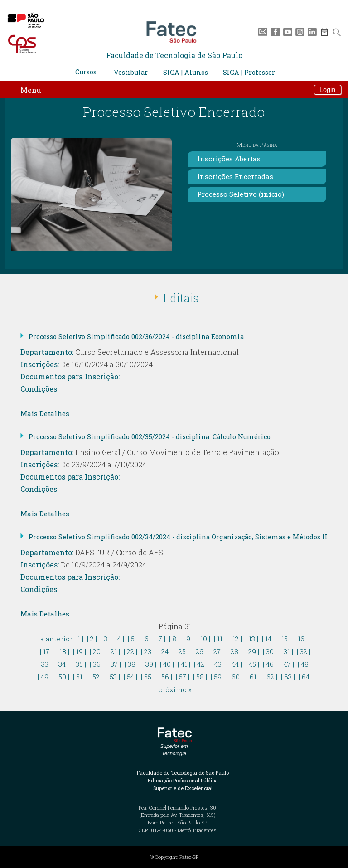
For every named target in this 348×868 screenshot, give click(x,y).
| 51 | (79, 677)
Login (327, 90)
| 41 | (184, 664)
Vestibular (131, 72)
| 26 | (200, 651)
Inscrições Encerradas (235, 176)
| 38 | (132, 664)
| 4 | (119, 639)
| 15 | (285, 639)
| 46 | (270, 664)
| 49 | (45, 677)
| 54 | (130, 677)
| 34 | (62, 664)
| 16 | (301, 639)
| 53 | (113, 677)
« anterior (57, 639)
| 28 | (234, 651)
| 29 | (252, 651)
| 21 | (114, 651)
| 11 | (220, 639)
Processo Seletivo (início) (241, 194)
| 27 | (217, 651)
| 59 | (218, 677)
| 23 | (148, 651)
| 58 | (200, 677)
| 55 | (148, 677)
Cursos (86, 72)
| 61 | (253, 677)
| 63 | (288, 677)
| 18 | (63, 651)
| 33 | (45, 664)
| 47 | (287, 664)
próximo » (175, 689)
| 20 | (97, 651)
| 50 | (62, 677)
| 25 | (182, 651)
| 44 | (235, 664)
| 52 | (96, 677)
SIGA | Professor (249, 72)
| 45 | (252, 664)
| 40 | (167, 664)
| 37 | (114, 664)
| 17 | (46, 651)
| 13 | (252, 639)
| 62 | (270, 677)
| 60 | (236, 677)
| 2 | (92, 639)
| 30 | (270, 651)
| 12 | (236, 639)
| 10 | (204, 639)
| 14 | (268, 639)
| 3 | (106, 639)
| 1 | (79, 639)
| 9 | (188, 639)
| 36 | (97, 664)
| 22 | (130, 651)
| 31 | (287, 651)
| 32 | (304, 651)
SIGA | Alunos (186, 72)
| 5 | (133, 639)
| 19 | (80, 651)
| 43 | (218, 664)
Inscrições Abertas (229, 159)
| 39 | (149, 664)
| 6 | (147, 639)
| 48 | (305, 664)
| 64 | (306, 677)
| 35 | (79, 664)
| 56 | (165, 677)
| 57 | (183, 677)
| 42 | (201, 664)
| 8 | (174, 639)
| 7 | (160, 639)
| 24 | (165, 651)
